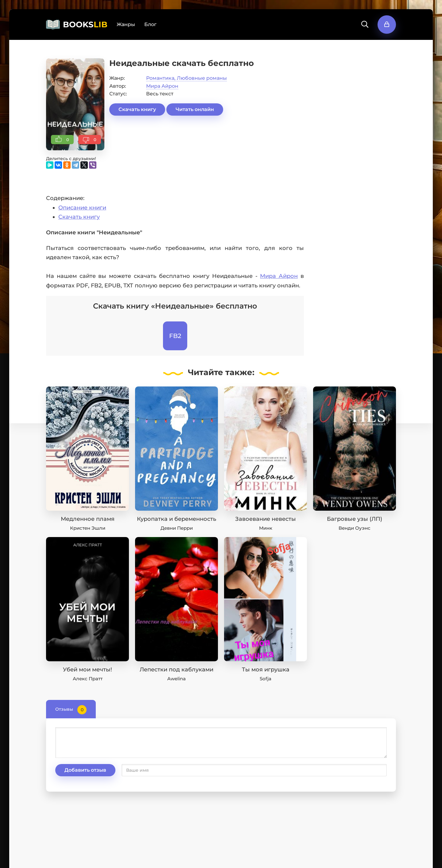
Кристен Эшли (88, 528)
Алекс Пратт (88, 679)
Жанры (126, 24)
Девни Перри (177, 528)
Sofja (266, 679)
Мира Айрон (162, 86)
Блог (150, 24)
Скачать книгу (137, 109)
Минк (266, 528)
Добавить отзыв (85, 770)
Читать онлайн (195, 109)
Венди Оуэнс (355, 528)
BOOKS (85, 25)
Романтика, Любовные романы (186, 78)
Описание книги (82, 208)
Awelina (176, 679)
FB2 (175, 336)
